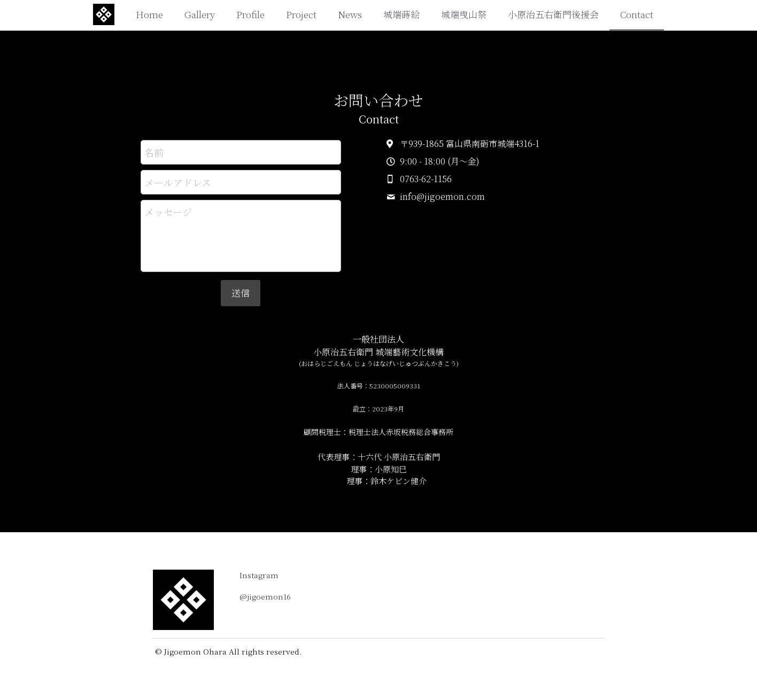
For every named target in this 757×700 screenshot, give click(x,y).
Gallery (200, 14)
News (350, 14)
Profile (250, 14)
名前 (154, 152)
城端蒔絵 (401, 14)
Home (149, 14)
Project (301, 14)
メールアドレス (178, 182)
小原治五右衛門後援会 (553, 14)
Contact (637, 14)
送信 (241, 293)
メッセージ (168, 212)
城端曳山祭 (464, 14)
